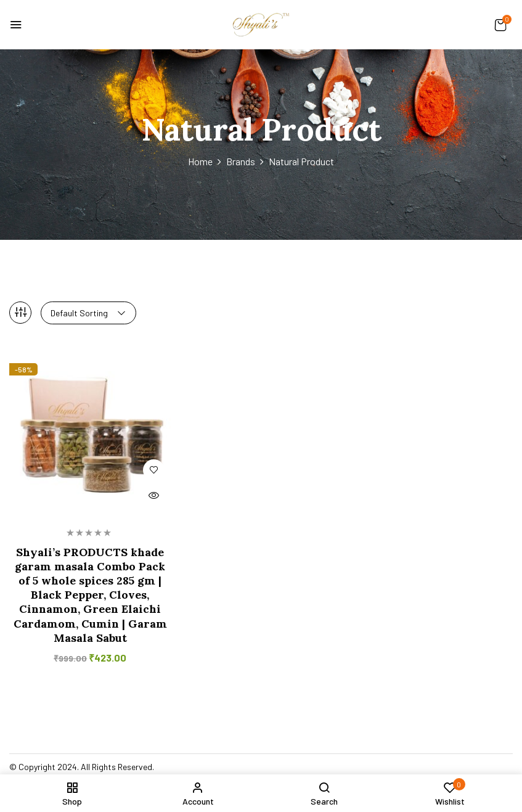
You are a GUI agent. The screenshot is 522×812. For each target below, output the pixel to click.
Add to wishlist (154, 470)
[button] (501, 25)
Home (200, 161)
